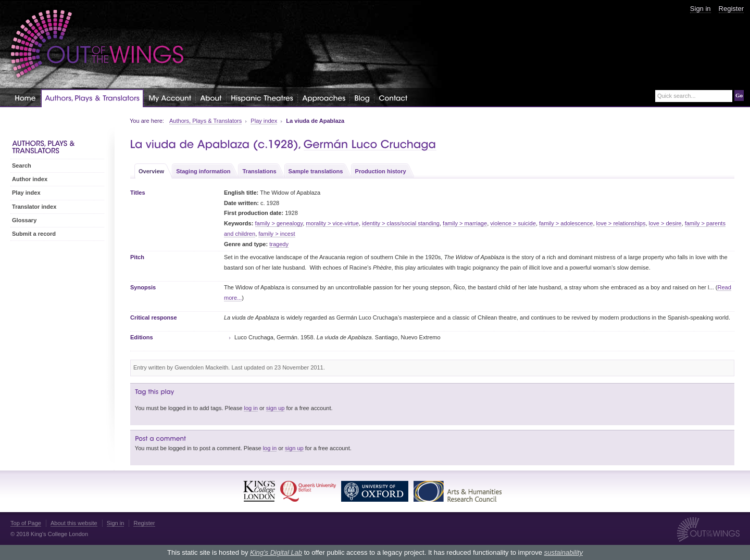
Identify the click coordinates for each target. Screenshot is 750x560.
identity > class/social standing (401, 223)
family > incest (277, 234)
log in (251, 408)
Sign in (701, 9)
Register (731, 9)
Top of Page (26, 523)
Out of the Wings (97, 44)
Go (739, 95)
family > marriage (465, 223)
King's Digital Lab (276, 552)
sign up (276, 408)
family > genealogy (279, 223)
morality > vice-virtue (332, 223)
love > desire (665, 223)
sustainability (563, 552)
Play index (264, 121)
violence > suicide (513, 223)
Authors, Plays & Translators (205, 121)
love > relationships (621, 223)
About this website (74, 523)
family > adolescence (566, 223)
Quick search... (677, 96)
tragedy (279, 244)
